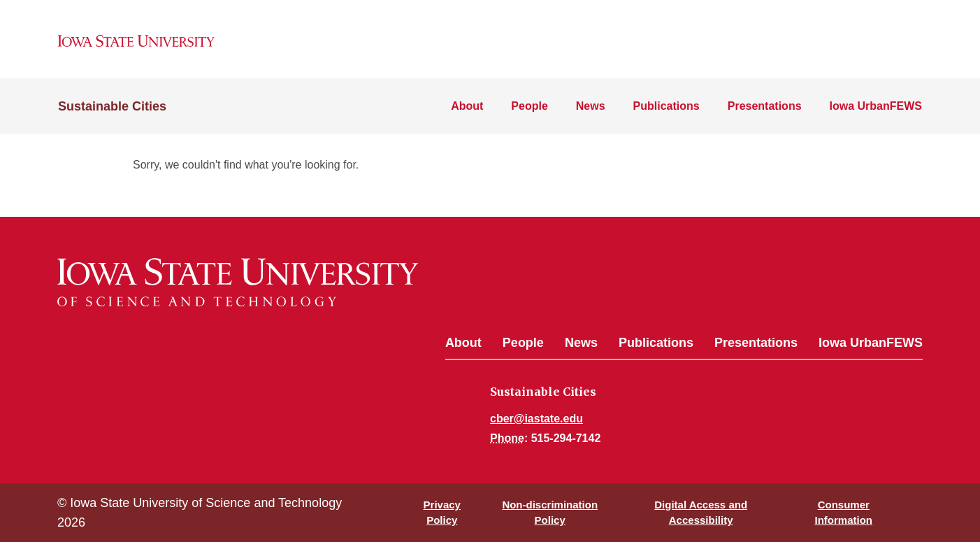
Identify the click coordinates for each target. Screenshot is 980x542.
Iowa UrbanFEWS (876, 106)
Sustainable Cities (112, 106)
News (591, 106)
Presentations (765, 106)
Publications (666, 106)
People (529, 106)
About (467, 106)
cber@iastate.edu (536, 419)
